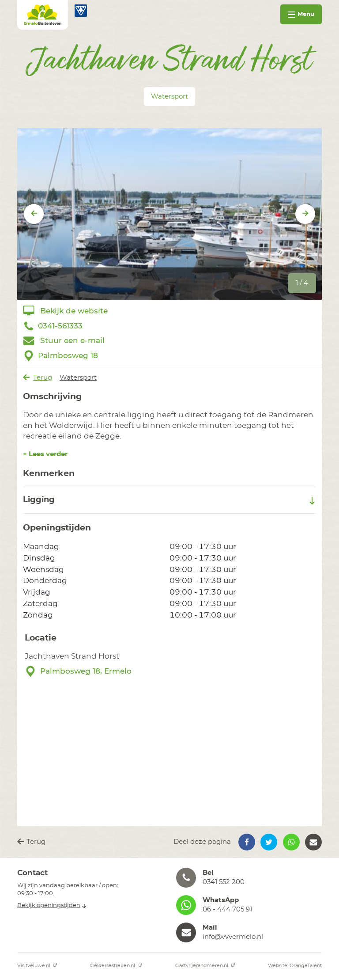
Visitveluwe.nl (37, 966)
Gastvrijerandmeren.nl (205, 966)
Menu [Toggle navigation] (301, 14)
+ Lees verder (45, 454)
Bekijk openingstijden (52, 906)
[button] (247, 842)
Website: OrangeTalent (295, 966)
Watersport (78, 378)
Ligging (170, 500)
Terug (38, 378)
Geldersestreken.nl (116, 966)
